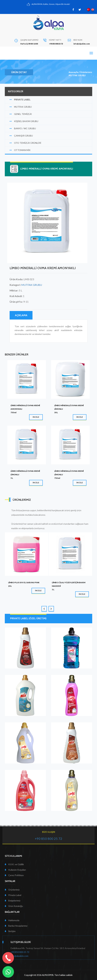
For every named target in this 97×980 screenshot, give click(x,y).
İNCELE (36, 417)
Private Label (13, 895)
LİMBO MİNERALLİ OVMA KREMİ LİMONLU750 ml (69, 475)
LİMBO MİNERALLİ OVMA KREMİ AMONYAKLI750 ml (25, 409)
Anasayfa (73, 72)
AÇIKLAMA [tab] (21, 315)
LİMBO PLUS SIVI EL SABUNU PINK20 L (24, 584)
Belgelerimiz (13, 901)
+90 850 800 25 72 (20, 952)
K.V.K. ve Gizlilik (14, 864)
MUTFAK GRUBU (77, 75)
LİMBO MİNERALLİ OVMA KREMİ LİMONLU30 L (69, 409)
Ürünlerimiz (86, 72)
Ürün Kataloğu (14, 906)
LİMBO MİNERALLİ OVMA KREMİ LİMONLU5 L (25, 475)
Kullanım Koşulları (15, 870)
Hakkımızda (12, 920)
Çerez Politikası (14, 875)
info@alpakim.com (19, 956)
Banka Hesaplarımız (16, 926)
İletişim (10, 931)
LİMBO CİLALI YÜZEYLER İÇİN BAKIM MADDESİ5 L (69, 586)
